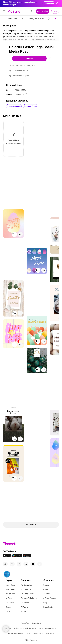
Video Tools (10, 589)
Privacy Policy (37, 623)
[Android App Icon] (17, 557)
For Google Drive (27, 594)
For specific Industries (29, 598)
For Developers (27, 589)
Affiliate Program (50, 598)
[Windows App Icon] (27, 557)
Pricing (24, 611)
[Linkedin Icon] (26, 564)
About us (47, 594)
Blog (45, 603)
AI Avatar (24, 607)
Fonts (8, 611)
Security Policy (38, 633)
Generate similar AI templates (24, 66)
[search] (31, 11)
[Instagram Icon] (19, 564)
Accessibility (50, 633)
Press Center (48, 607)
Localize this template (21, 76)
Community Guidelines (16, 633)
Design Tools (11, 594)
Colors (8, 607)
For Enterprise (26, 585)
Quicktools (25, 603)
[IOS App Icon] (7, 557)
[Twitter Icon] (12, 564)
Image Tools (10, 585)
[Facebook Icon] (5, 564)
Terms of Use (25, 623)
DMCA (28, 633)
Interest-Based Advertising (47, 628)
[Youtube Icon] (33, 564)
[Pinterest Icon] (40, 564)
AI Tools (9, 598)
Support (46, 585)
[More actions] (20, 234)
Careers (46, 589)
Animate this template (21, 71)
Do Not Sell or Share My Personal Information (21, 628)
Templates (10, 603)
